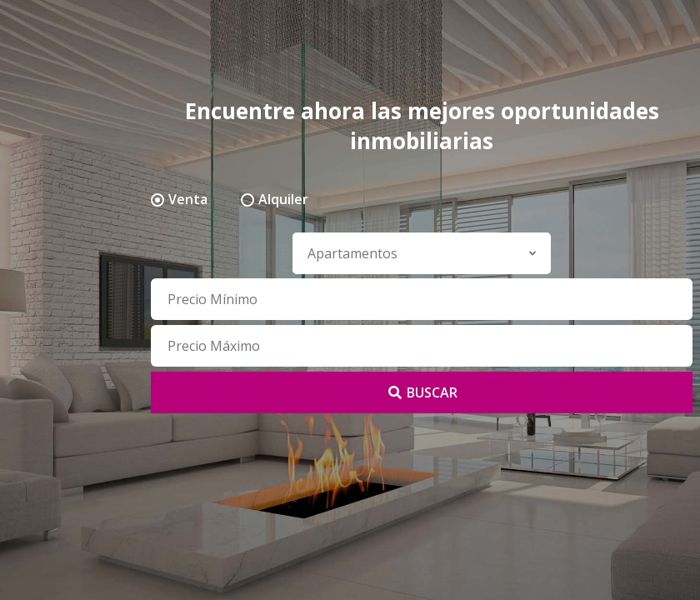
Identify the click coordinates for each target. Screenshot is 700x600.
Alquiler (283, 199)
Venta (188, 199)
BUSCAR (422, 392)
